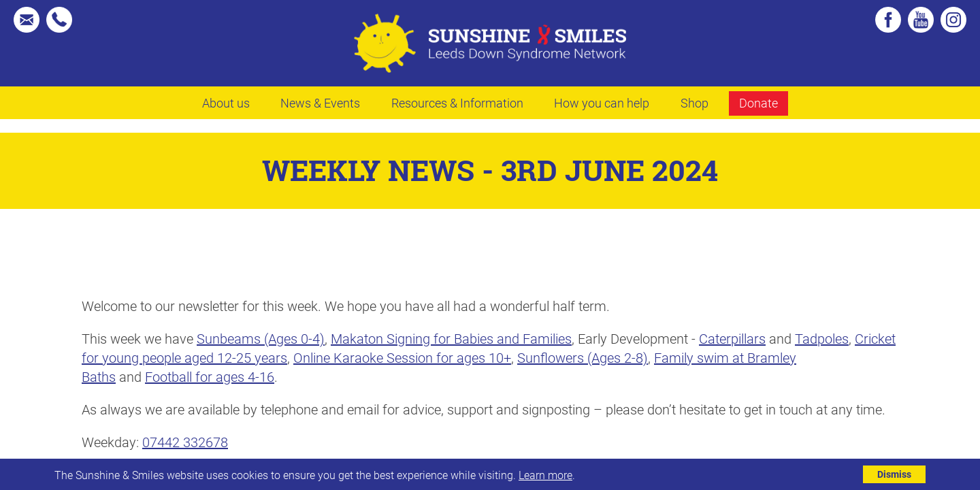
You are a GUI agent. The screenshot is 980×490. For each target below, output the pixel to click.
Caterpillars (732, 338)
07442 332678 (185, 442)
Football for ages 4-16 (210, 376)
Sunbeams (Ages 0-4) (261, 338)
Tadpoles (822, 338)
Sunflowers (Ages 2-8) (583, 357)
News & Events (320, 103)
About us (226, 103)
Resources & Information (457, 103)
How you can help (602, 103)
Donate (758, 103)
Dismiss (894, 474)
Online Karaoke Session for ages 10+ (402, 357)
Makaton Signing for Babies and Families (451, 338)
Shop (695, 103)
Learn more (545, 475)
